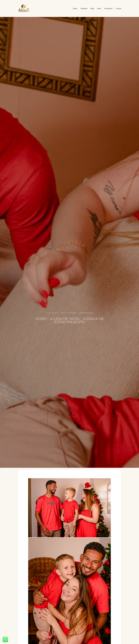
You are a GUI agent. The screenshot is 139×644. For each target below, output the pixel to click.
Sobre (99, 8)
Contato (119, 8)
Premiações (109, 8)
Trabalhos (84, 8)
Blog (92, 8)
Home (75, 8)
